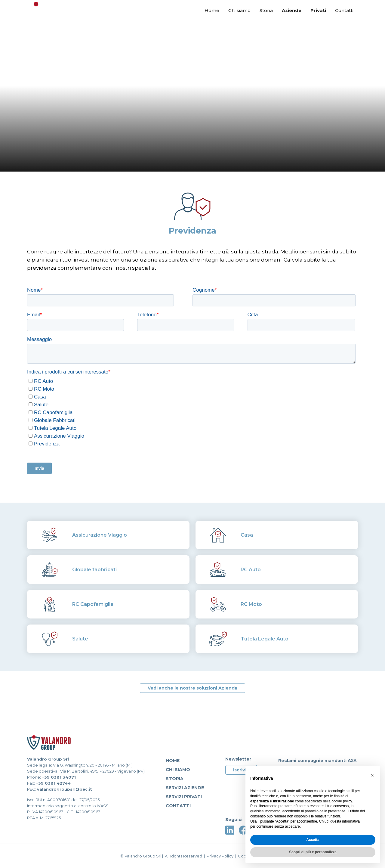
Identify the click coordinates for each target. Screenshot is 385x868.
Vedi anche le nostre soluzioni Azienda (192, 688)
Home (212, 10)
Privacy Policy (220, 856)
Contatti (344, 10)
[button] (372, 775)
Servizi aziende (185, 788)
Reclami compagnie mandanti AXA (317, 761)
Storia (266, 10)
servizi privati (184, 797)
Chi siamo (239, 10)
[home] (56, 11)
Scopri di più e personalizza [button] (313, 852)
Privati (318, 10)
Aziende (292, 10)
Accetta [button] (313, 840)
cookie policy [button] (342, 801)
